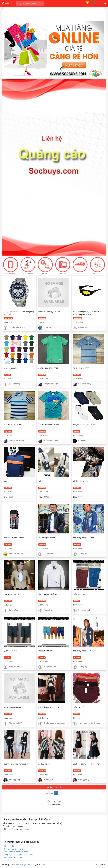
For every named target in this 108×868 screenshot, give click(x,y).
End (61, 793)
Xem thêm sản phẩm (54, 787)
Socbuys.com (24, 864)
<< (52, 793)
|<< (47, 793)
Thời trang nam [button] (53, 802)
